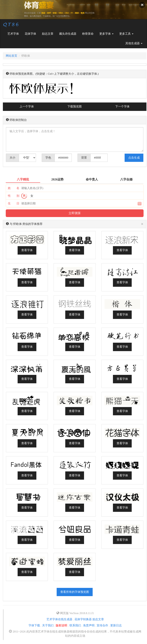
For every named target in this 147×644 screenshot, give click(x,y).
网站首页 (11, 56)
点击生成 (134, 158)
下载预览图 (75, 107)
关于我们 (48, 625)
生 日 (14, 203)
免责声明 (89, 625)
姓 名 (14, 188)
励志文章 (48, 34)
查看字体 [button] (27, 250)
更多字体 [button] (106, 34)
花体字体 (30, 34)
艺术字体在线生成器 (59, 619)
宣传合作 (102, 625)
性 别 (14, 196)
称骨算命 (88, 34)
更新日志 (116, 625)
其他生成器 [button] (134, 43)
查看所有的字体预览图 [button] (75, 592)
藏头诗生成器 (68, 34)
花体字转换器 (83, 619)
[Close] (142, 224)
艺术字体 (15, 33)
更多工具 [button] (126, 34)
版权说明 (61, 625)
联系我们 (75, 625)
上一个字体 (27, 107)
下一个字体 (122, 107)
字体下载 (34, 625)
